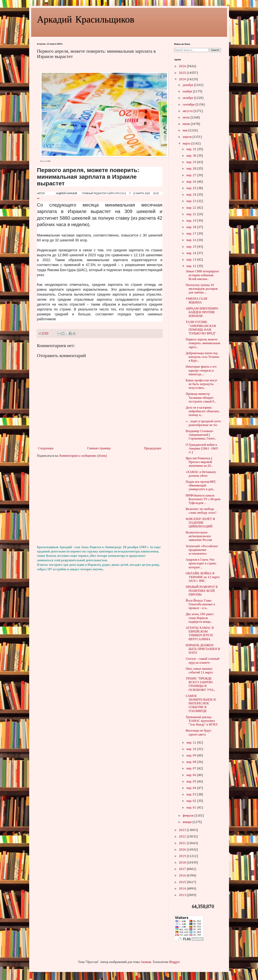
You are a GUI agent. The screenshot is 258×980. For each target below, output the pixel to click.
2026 (183, 66)
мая (185, 131)
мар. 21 (192, 214)
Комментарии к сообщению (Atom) (83, 456)
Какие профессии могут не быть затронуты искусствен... (202, 384)
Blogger (174, 962)
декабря (188, 85)
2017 (183, 869)
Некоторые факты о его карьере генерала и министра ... (201, 371)
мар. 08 (192, 762)
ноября (188, 92)
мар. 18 (192, 227)
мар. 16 (192, 240)
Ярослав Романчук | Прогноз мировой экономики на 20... (199, 462)
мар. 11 (192, 743)
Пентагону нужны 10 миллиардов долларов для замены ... (202, 289)
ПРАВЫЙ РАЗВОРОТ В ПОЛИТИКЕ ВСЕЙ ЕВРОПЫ (202, 591)
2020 (183, 850)
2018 (183, 863)
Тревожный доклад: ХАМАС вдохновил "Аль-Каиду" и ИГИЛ (202, 721)
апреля (187, 137)
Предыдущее (153, 448)
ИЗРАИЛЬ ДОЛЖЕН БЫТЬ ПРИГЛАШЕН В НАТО (203, 649)
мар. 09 (192, 756)
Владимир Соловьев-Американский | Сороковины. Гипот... (201, 435)
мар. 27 (192, 175)
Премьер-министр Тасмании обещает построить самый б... (201, 398)
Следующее (46, 448)
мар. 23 (192, 201)
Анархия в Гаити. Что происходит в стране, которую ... (201, 564)
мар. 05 (192, 782)
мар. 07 (192, 769)
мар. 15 (192, 247)
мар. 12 (192, 266)
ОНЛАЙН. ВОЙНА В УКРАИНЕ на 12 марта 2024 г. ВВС (203, 577)
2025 (183, 73)
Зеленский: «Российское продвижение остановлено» (202, 550)
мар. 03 (192, 795)
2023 (183, 830)
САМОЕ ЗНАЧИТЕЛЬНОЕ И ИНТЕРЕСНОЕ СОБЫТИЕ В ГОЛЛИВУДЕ (201, 704)
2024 (183, 79)
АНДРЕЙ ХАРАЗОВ (66, 193)
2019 (183, 856)
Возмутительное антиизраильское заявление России (199, 536)
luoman (146, 962)
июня (186, 124)
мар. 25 (192, 188)
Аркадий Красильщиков (86, 19)
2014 (183, 889)
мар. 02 (192, 801)
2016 (183, 876)
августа (188, 111)
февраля (188, 816)
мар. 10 (192, 749)
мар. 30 (192, 156)
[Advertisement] (100, 502)
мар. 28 (192, 169)
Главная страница (99, 448)
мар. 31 (192, 149)
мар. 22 (192, 208)
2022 (183, 837)
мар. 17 (192, 234)
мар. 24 (192, 195)
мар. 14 (192, 253)
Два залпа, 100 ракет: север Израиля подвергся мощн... (200, 618)
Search (215, 50)
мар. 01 (192, 808)
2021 (183, 843)
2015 (183, 882)
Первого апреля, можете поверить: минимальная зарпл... (203, 343)
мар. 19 (192, 221)
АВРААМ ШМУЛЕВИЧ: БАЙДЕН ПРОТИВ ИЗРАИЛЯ (202, 312)
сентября (189, 105)
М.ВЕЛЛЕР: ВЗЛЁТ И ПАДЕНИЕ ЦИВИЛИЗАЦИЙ (200, 523)
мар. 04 (192, 788)
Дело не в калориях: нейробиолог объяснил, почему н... (203, 411)
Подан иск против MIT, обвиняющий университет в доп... (201, 486)
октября (188, 98)
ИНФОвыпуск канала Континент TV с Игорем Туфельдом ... (203, 499)
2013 (183, 895)
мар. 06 (192, 775)
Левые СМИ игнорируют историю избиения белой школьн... (202, 275)
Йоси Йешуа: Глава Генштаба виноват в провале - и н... (200, 605)
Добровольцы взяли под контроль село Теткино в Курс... (202, 357)
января (187, 822)
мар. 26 (192, 182)
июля (186, 118)
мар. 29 (192, 162)
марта (187, 144)
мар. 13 (192, 260)
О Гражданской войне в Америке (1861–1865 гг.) (202, 449)
